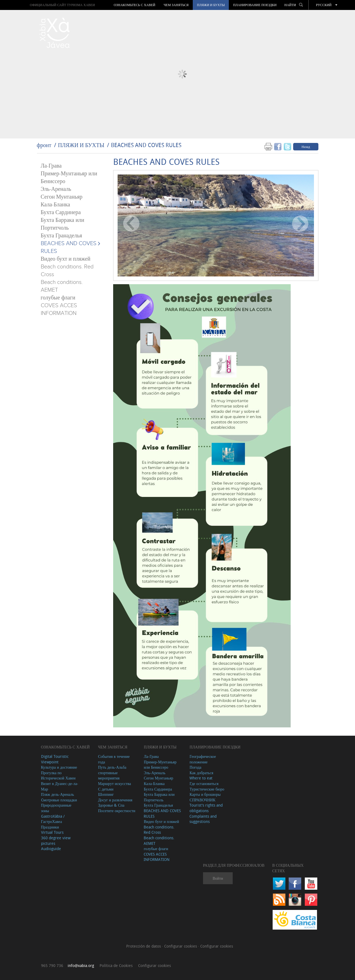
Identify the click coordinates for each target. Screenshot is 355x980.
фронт (44, 145)
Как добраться (201, 773)
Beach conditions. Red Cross (159, 830)
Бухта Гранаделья (61, 236)
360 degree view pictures (56, 841)
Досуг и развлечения (115, 800)
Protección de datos (144, 946)
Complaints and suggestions (203, 819)
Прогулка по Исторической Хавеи (58, 775)
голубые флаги (58, 298)
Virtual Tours (52, 832)
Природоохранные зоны (56, 808)
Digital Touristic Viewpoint (55, 759)
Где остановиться (204, 783)
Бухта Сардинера (61, 212)
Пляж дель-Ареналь (58, 794)
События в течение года (114, 759)
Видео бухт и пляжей (66, 259)
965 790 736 (52, 965)
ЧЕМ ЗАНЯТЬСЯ (176, 5)
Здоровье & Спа (111, 805)
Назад (306, 147)
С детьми (106, 789)
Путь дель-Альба (112, 767)
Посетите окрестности (116, 811)
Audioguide (51, 849)
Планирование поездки (255, 5)
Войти (218, 878)
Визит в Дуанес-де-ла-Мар (60, 786)
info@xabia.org (81, 965)
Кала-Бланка (55, 205)
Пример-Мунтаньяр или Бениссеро (160, 765)
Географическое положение (203, 759)
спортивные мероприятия (109, 775)
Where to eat (201, 778)
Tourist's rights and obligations (206, 808)
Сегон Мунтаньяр (62, 197)
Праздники (50, 827)
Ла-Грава (51, 166)
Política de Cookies (116, 965)
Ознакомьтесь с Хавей (135, 5)
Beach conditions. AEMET (159, 841)
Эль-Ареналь (56, 189)
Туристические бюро (207, 789)
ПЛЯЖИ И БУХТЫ (211, 5)
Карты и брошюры (205, 794)
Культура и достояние (59, 767)
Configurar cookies (181, 946)
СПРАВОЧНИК (202, 800)
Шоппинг (106, 794)
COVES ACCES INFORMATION (157, 857)
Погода (195, 767)
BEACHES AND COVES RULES (146, 145)
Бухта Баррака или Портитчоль (159, 797)
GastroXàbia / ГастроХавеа (53, 819)
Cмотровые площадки (59, 800)
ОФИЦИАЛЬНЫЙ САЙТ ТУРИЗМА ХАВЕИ (62, 5)
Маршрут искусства (114, 783)
